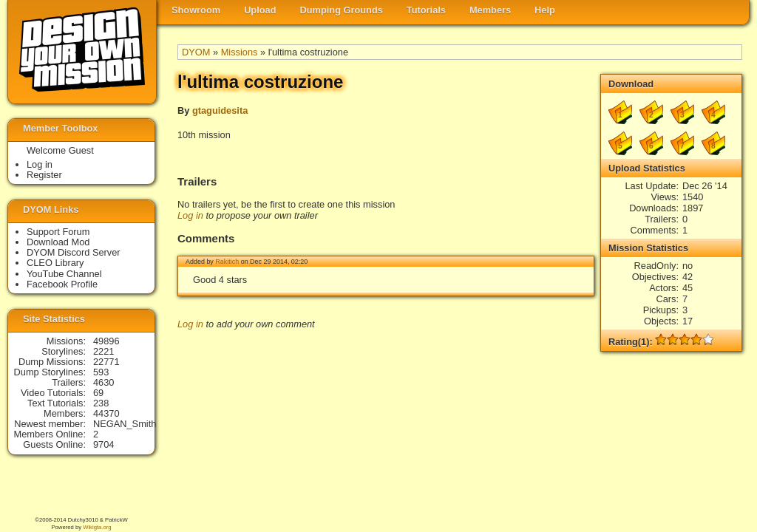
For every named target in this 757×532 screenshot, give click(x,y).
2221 (103, 351)
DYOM (196, 52)
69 (98, 393)
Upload (260, 10)
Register (44, 175)
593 (101, 372)
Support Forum (58, 232)
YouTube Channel (64, 274)
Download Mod (58, 242)
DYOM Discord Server (74, 252)
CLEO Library (55, 263)
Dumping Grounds (342, 10)
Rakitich (227, 262)
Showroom (196, 10)
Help (545, 10)
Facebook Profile (62, 284)
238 (101, 403)
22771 (106, 362)
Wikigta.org (97, 527)
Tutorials (426, 10)
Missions (240, 52)
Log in (190, 215)
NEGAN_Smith (125, 424)
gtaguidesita (220, 110)
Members (490, 10)
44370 (106, 413)
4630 (103, 382)
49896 (106, 341)
